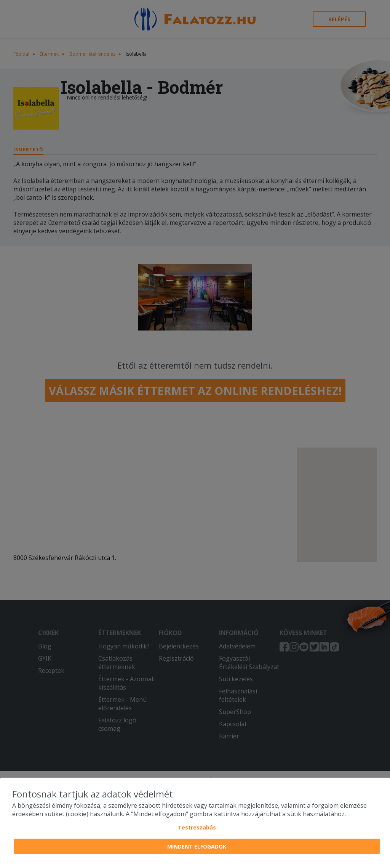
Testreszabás (197, 827)
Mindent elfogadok (197, 846)
